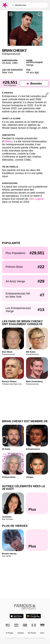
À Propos (10, 633)
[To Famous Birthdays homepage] (5, 5)
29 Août (6, 63)
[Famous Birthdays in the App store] (17, 616)
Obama (8, 141)
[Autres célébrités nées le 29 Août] (37, 503)
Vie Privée (32, 633)
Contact (21, 633)
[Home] (25, 607)
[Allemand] (42, 625)
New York (7, 72)
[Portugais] (25, 625)
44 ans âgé (32, 72)
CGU (42, 633)
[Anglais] (8, 625)
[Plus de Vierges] (37, 540)
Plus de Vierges (15, 526)
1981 (15, 63)
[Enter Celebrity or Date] (29, 5)
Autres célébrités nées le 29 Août (24, 488)
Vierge (30, 65)
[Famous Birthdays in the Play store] (33, 616)
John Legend (36, 199)
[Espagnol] (16, 625)
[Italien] (34, 625)
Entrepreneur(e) (11, 54)
